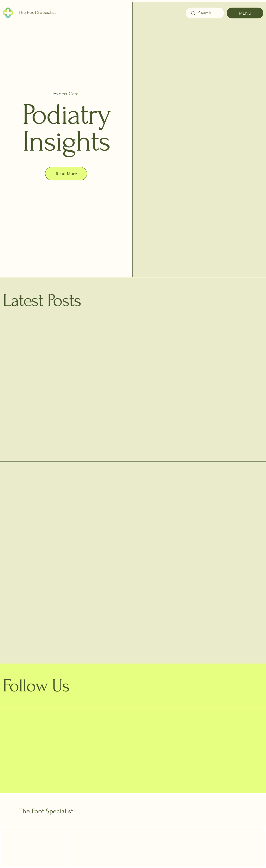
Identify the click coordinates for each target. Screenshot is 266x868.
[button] (66, 174)
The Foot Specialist (46, 811)
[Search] (205, 13)
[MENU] (245, 13)
